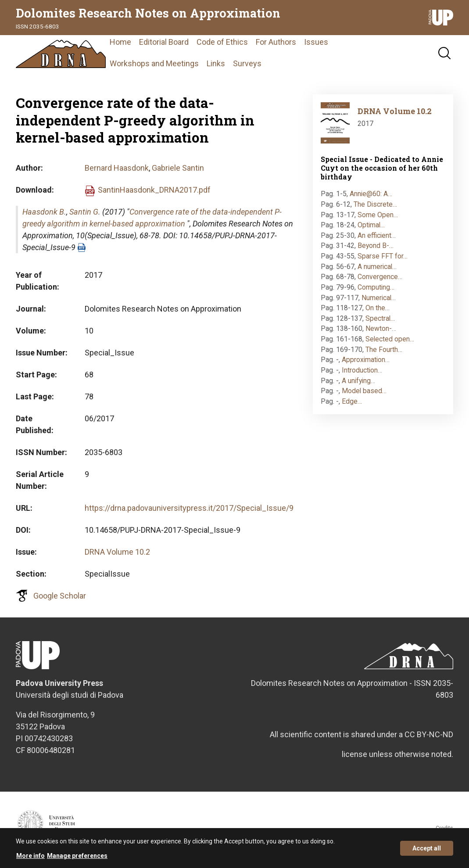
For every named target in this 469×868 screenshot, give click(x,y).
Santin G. (85, 216)
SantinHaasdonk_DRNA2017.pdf (154, 194)
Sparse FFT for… (383, 260)
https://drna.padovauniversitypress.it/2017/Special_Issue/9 (189, 512)
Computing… (376, 291)
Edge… (352, 405)
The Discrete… (375, 208)
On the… (378, 312)
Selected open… (390, 343)
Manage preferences (77, 856)
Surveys (263, 65)
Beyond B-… (376, 249)
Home (136, 44)
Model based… (364, 395)
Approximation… (366, 364)
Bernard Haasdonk (117, 172)
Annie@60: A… (371, 198)
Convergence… (380, 281)
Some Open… (378, 218)
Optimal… (371, 229)
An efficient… (377, 239)
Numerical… (379, 301)
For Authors (291, 44)
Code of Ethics (238, 44)
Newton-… (381, 332)
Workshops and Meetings (170, 65)
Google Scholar (60, 600)
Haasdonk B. (44, 216)
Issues (331, 44)
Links (231, 65)
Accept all (427, 848)
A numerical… (377, 270)
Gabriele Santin (178, 172)
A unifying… (358, 384)
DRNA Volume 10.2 (117, 556)
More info (30, 856)
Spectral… (380, 322)
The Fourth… (384, 353)
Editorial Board (179, 44)
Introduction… (362, 374)
